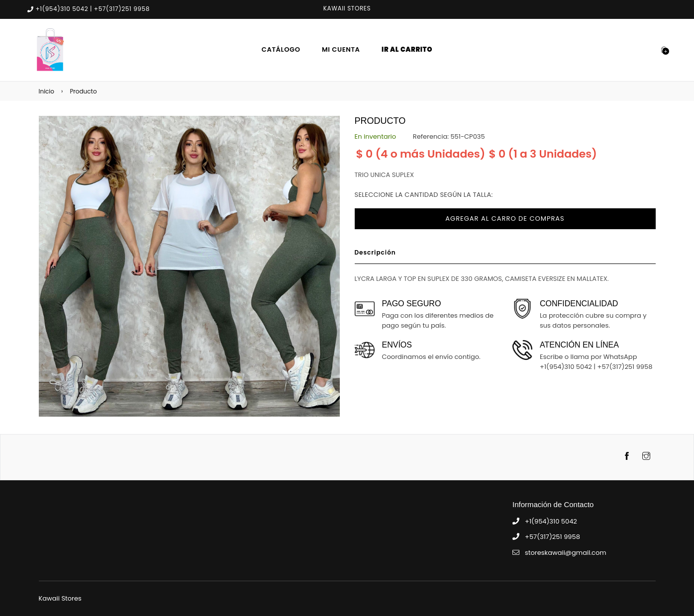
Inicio (47, 91)
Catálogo (281, 49)
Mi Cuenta (341, 49)
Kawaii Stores (60, 598)
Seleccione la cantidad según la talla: (424, 195)
